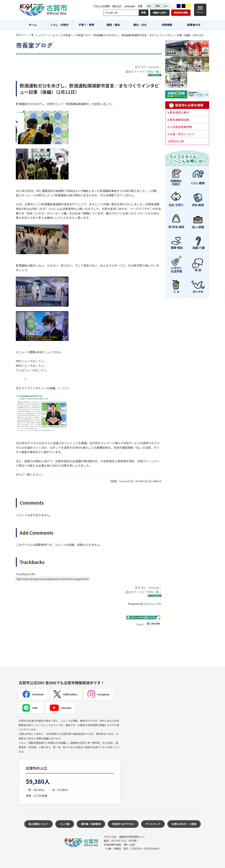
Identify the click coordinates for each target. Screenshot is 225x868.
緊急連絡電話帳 (179, 120)
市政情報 (167, 25)
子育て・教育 (86, 25)
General (154, 67)
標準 (158, 6)
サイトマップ (153, 824)
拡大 (166, 6)
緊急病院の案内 (179, 112)
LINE (30, 708)
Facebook (33, 694)
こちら (39, 361)
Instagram (98, 694)
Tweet (140, 624)
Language (130, 6)
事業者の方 (194, 25)
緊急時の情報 (181, 13)
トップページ (43, 35)
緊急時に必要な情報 (187, 105)
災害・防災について (182, 134)
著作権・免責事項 (91, 824)
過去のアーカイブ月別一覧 (142, 71)
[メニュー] (200, 10)
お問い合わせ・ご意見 (184, 824)
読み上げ (117, 6)
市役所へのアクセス (123, 824)
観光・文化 (140, 25)
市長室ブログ (83, 35)
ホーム (33, 25)
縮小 (150, 6)
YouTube (60, 708)
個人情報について (38, 824)
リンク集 (65, 824)
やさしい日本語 (102, 6)
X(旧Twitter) (65, 694)
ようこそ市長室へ (63, 35)
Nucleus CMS (152, 604)
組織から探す (160, 13)
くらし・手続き (60, 25)
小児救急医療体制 (181, 127)
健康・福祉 (113, 25)
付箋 (140, 6)
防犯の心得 (177, 141)
